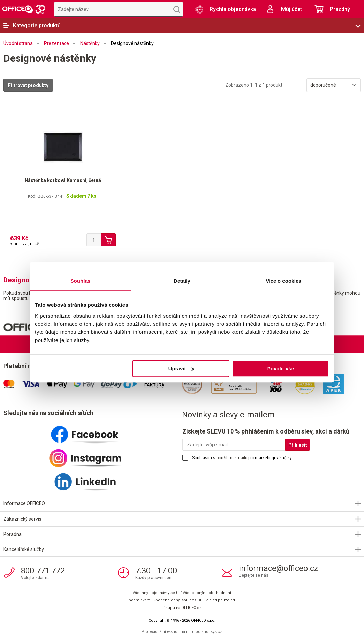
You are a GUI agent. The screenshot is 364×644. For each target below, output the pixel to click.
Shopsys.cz (212, 632)
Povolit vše (281, 368)
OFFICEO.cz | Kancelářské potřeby (24, 9)
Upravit (181, 368)
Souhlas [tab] (80, 281)
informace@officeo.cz (278, 568)
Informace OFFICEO (24, 503)
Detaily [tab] (182, 281)
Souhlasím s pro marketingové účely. (242, 458)
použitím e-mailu (232, 458)
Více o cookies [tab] (283, 281)
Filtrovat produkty (28, 85)
